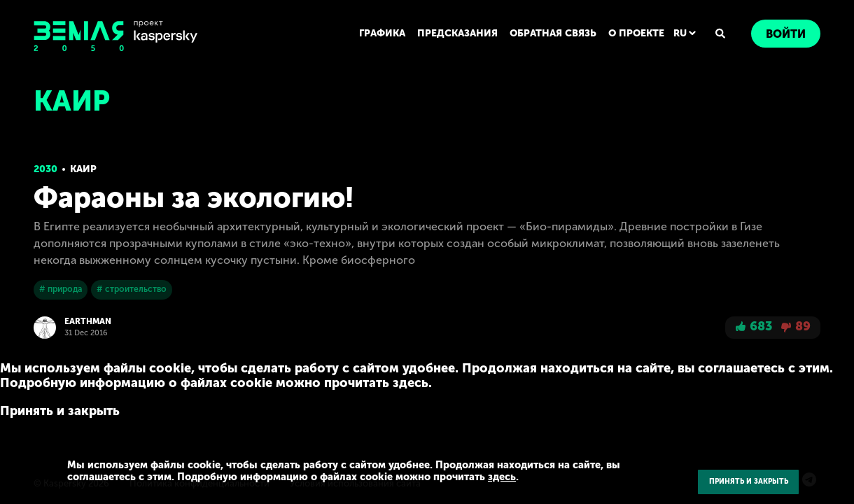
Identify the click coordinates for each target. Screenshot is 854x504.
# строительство (131, 289)
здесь (481, 477)
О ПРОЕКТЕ (637, 33)
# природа (61, 289)
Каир (83, 169)
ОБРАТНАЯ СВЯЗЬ (554, 33)
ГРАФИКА (384, 33)
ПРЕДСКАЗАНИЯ (459, 33)
